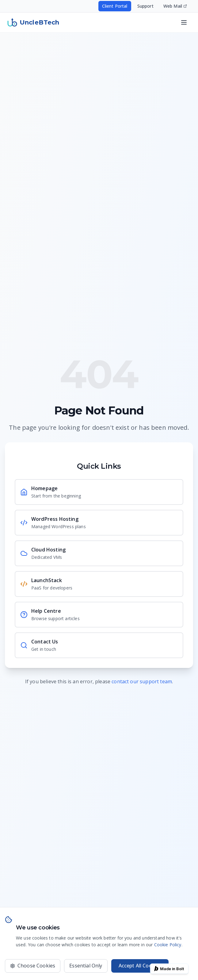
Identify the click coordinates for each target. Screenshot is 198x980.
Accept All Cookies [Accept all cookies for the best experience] (140, 966)
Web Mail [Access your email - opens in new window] (175, 6)
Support (145, 6)
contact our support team (142, 681)
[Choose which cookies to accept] (33, 966)
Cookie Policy (168, 945)
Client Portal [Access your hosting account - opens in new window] (115, 6)
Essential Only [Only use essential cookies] (86, 966)
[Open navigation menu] (184, 22)
